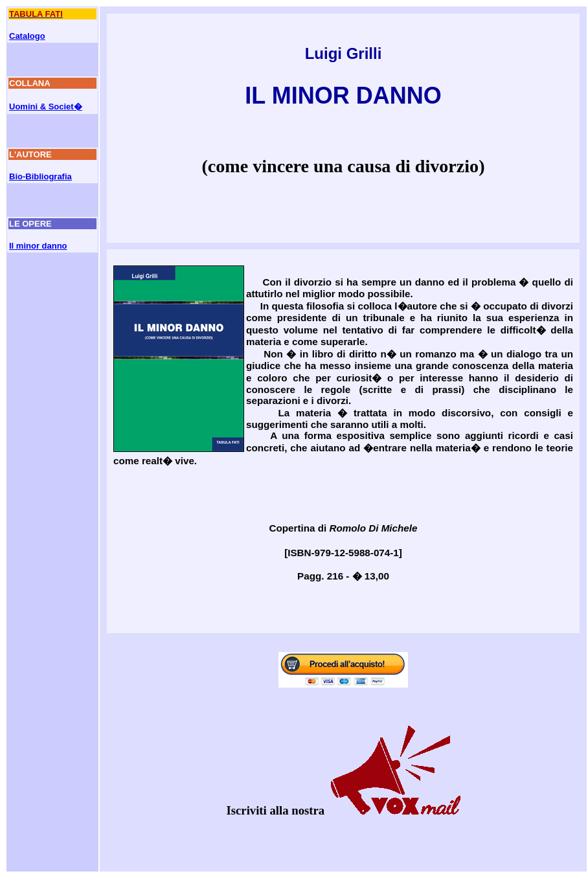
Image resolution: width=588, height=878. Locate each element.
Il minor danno (38, 246)
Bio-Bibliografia (40, 176)
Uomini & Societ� (46, 107)
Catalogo (27, 36)
